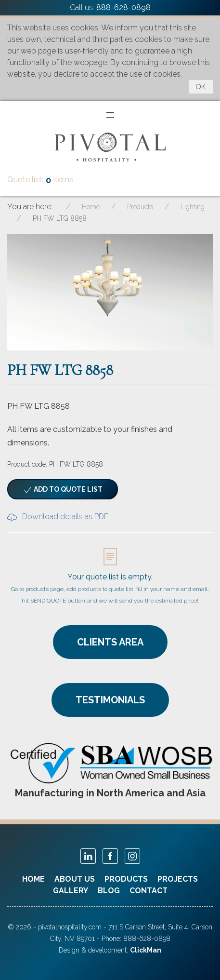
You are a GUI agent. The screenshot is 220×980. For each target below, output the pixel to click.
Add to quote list (63, 490)
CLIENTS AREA (110, 642)
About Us (75, 879)
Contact (149, 891)
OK (201, 87)
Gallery (71, 891)
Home (33, 879)
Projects (178, 879)
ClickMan (146, 950)
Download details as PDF (58, 517)
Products (126, 879)
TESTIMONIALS (110, 700)
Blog (109, 891)
